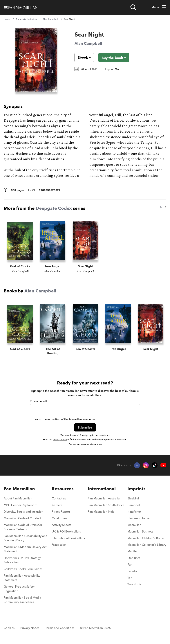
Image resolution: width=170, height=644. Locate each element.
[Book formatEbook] (81, 57)
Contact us (59, 498)
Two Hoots (134, 584)
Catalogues (59, 518)
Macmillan (134, 525)
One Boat (134, 558)
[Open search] (133, 7)
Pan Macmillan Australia (104, 498)
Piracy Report (61, 512)
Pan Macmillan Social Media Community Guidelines (22, 600)
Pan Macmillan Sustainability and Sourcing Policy (26, 538)
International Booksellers (68, 538)
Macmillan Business (140, 531)
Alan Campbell (50, 19)
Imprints (136, 489)
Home (7, 19)
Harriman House (138, 518)
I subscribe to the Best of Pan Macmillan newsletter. (63, 419)
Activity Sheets (61, 525)
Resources (63, 489)
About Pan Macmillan (18, 498)
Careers (57, 505)
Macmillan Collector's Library (147, 545)
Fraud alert (59, 545)
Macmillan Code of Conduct (22, 518)
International (102, 489)
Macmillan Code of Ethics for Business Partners (23, 527)
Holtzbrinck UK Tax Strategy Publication (22, 560)
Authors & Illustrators (26, 19)
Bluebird (133, 498)
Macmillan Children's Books (146, 538)
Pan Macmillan (19, 489)
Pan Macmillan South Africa (106, 505)
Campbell (134, 505)
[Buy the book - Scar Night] (114, 57)
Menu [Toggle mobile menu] (159, 7)
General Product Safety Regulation (19, 589)
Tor (130, 578)
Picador (133, 571)
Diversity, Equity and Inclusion (23, 512)
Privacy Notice (30, 628)
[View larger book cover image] (36, 60)
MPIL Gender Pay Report (20, 505)
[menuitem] (26, 499)
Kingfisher (134, 512)
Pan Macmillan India (101, 512)
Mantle (132, 551)
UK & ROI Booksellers (66, 531)
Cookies (9, 628)
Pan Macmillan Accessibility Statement (22, 578)
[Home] (21, 7)
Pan (130, 564)
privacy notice (60, 439)
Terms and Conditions (60, 628)
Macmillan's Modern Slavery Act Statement (25, 549)
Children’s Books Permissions (23, 569)
